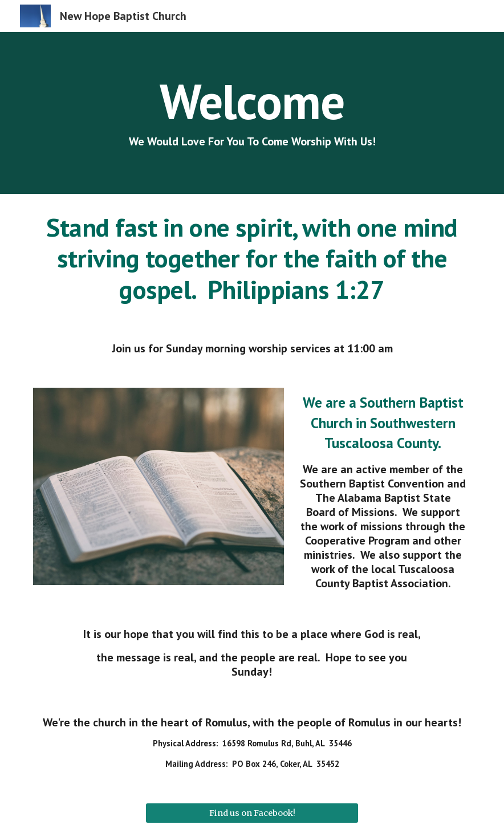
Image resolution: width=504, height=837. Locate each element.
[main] (252, 113)
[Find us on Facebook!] (252, 813)
